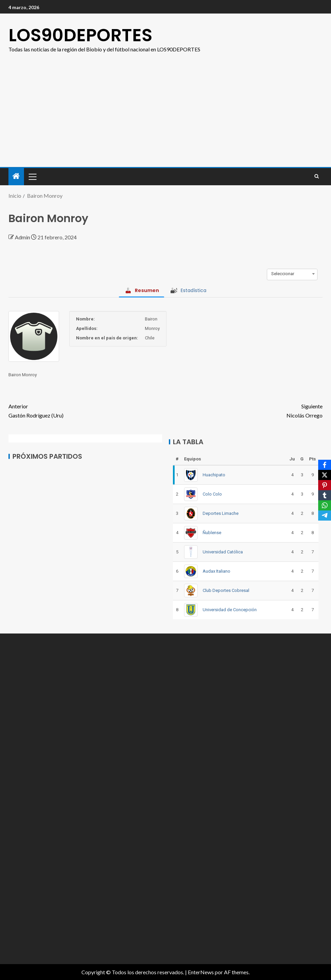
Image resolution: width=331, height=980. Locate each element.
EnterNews (201, 972)
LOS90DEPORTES (80, 35)
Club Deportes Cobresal (226, 590)
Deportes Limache (221, 513)
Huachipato (214, 475)
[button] (32, 176)
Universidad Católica (223, 552)
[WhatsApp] (325, 505)
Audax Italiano (217, 571)
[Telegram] (325, 516)
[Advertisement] (165, 104)
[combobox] (292, 274)
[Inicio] (16, 176)
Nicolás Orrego (244, 410)
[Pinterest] (325, 485)
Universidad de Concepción (230, 610)
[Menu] (32, 176)
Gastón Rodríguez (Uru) (87, 410)
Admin (23, 237)
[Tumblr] (325, 495)
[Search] (317, 176)
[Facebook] (325, 465)
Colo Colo (212, 494)
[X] (325, 475)
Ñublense (212, 533)
